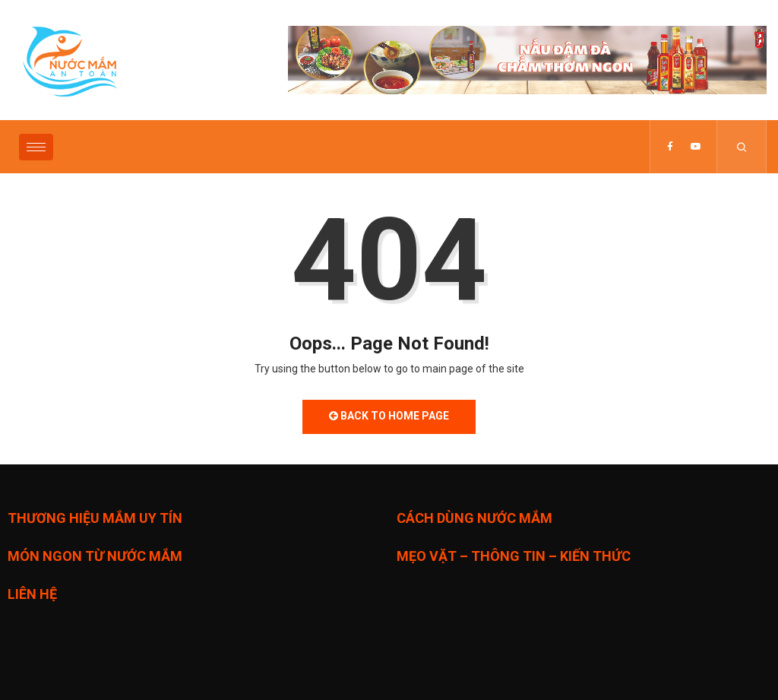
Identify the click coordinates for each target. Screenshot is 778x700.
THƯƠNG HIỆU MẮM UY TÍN (95, 518)
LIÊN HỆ (32, 594)
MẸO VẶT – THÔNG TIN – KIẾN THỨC (514, 556)
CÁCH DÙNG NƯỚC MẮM (474, 518)
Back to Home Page (389, 416)
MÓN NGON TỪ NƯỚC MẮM (95, 556)
